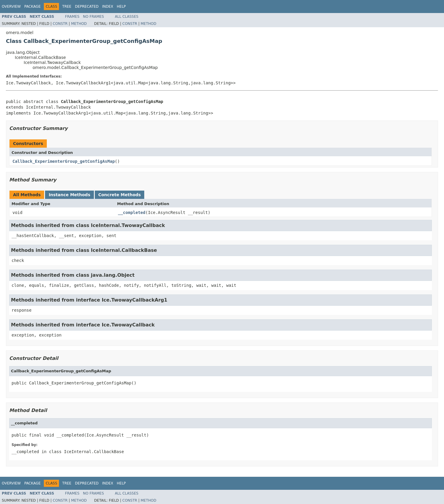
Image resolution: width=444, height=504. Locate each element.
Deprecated (87, 7)
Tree (67, 7)
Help (121, 7)
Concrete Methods (120, 195)
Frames (72, 17)
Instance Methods (69, 195)
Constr (60, 24)
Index (108, 7)
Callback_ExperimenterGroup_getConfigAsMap (64, 161)
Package (32, 7)
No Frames (93, 17)
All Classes (127, 17)
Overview (11, 7)
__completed (132, 212)
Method (79, 24)
